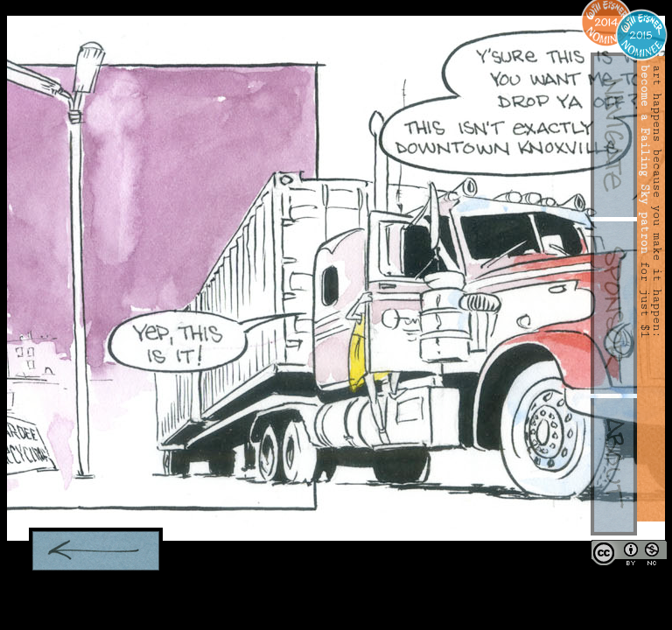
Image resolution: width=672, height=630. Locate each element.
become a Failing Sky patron (645, 159)
